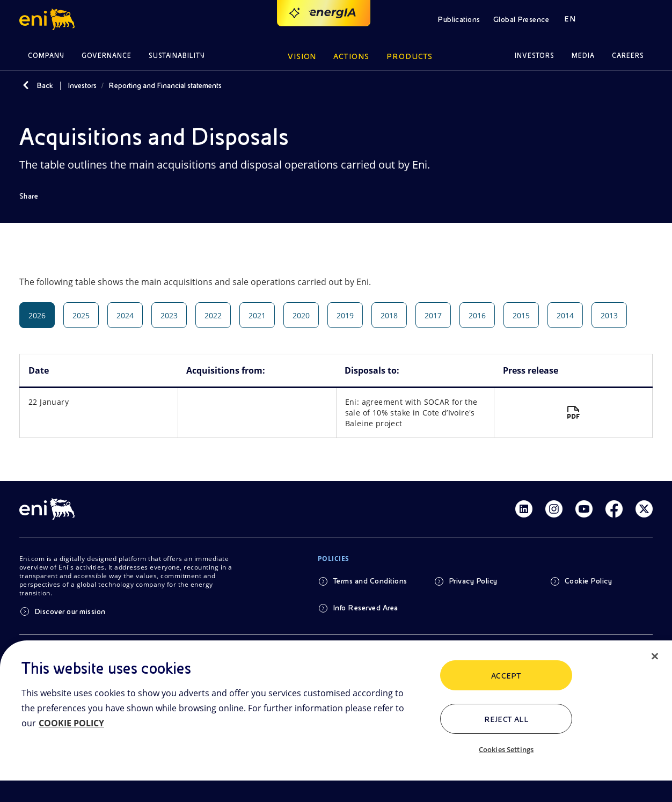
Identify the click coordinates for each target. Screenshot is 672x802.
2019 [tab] (345, 315)
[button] (49, 19)
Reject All (506, 719)
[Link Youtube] (584, 509)
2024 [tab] (125, 315)
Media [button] (583, 56)
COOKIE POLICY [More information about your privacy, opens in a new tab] (71, 723)
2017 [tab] (433, 315)
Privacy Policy (473, 581)
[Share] (36, 196)
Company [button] (46, 56)
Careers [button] (628, 56)
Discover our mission (70, 611)
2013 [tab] (609, 315)
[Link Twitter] (644, 509)
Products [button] (410, 56)
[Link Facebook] (614, 509)
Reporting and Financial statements (165, 85)
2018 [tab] (389, 315)
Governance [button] (107, 56)
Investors (82, 85)
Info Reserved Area (366, 608)
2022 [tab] (213, 315)
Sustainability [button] (177, 56)
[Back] (26, 85)
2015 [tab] (521, 315)
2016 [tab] (477, 315)
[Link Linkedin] (524, 509)
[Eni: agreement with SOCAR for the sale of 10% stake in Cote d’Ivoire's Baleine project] (573, 413)
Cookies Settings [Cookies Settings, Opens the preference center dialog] (506, 749)
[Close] (655, 657)
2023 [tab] (169, 315)
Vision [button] (302, 56)
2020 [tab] (301, 315)
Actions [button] (351, 56)
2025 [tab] (81, 315)
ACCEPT (506, 676)
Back (45, 85)
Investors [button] (535, 56)
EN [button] (570, 19)
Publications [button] (459, 19)
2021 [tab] (257, 315)
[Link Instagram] (554, 509)
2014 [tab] (565, 315)
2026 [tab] (37, 315)
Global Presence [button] (521, 19)
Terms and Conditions (370, 581)
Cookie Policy (588, 581)
